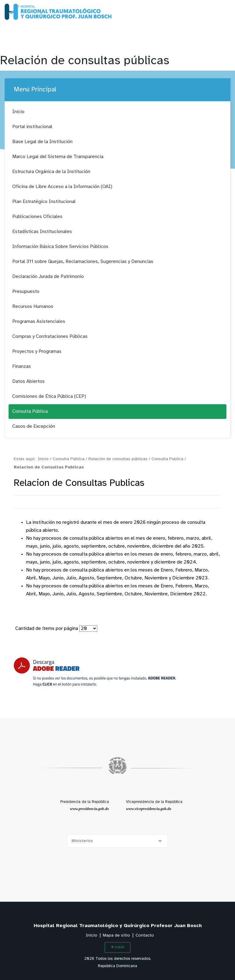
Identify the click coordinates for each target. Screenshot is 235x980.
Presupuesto (26, 292)
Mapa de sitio (116, 936)
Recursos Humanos (33, 307)
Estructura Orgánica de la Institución (51, 172)
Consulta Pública (30, 411)
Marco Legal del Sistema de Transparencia (58, 157)
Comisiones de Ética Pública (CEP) (49, 396)
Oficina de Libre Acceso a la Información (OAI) (62, 187)
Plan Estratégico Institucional (44, 202)
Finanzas (22, 366)
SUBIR (117, 947)
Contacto (145, 936)
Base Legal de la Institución (42, 142)
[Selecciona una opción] (117, 841)
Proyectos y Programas (37, 351)
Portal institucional (32, 127)
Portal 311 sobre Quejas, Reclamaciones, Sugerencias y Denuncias (83, 262)
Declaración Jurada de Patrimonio (48, 277)
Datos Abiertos (28, 381)
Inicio (18, 112)
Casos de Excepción (34, 426)
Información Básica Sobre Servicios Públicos (60, 247)
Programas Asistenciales (39, 322)
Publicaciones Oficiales (37, 217)
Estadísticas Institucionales (42, 232)
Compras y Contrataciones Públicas (50, 337)
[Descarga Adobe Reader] (95, 672)
